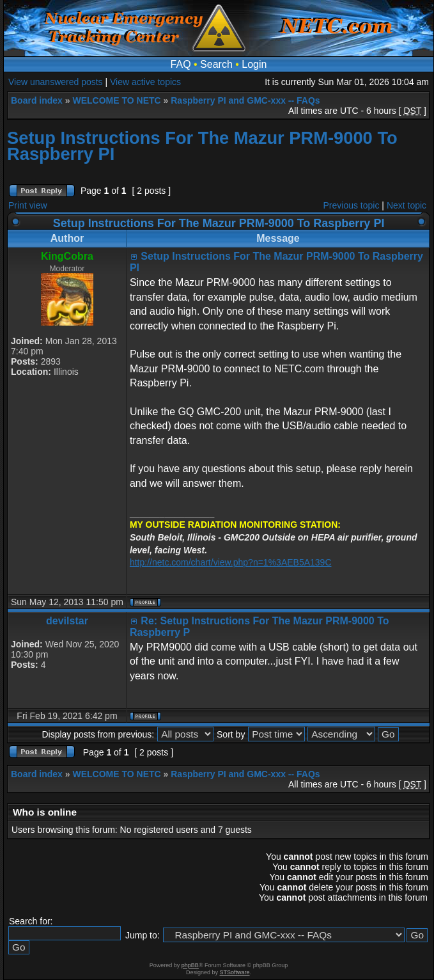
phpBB (190, 965)
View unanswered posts (56, 82)
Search (216, 64)
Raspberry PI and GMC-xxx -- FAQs (245, 100)
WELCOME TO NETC (116, 100)
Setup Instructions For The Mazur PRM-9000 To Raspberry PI (202, 146)
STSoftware (235, 972)
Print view (28, 205)
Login (254, 64)
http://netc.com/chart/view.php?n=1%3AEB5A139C (231, 562)
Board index (37, 100)
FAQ (181, 64)
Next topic (407, 205)
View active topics (145, 82)
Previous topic (352, 205)
